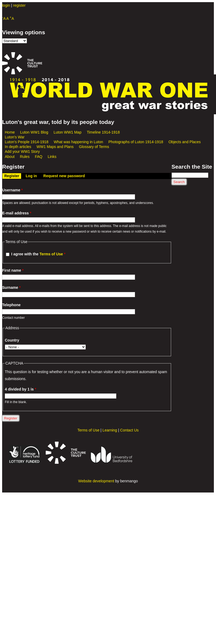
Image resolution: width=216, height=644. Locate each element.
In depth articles (18, 147)
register (19, 5)
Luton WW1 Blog (34, 132)
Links (52, 157)
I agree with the (38, 254)
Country (12, 340)
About (10, 157)
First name (13, 270)
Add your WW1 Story (22, 151)
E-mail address (17, 213)
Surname (11, 287)
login (6, 5)
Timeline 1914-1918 (103, 132)
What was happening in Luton (78, 142)
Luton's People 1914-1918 (27, 142)
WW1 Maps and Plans (55, 147)
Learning (110, 430)
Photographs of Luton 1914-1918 (136, 142)
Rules (25, 157)
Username (12, 190)
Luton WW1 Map (67, 132)
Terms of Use (51, 254)
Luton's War (15, 137)
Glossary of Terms (94, 147)
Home (10, 132)
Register (13, 176)
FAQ (38, 157)
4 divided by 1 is (21, 389)
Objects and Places (185, 142)
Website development (96, 481)
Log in (31, 176)
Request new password (64, 176)
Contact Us (129, 430)
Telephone (11, 305)
